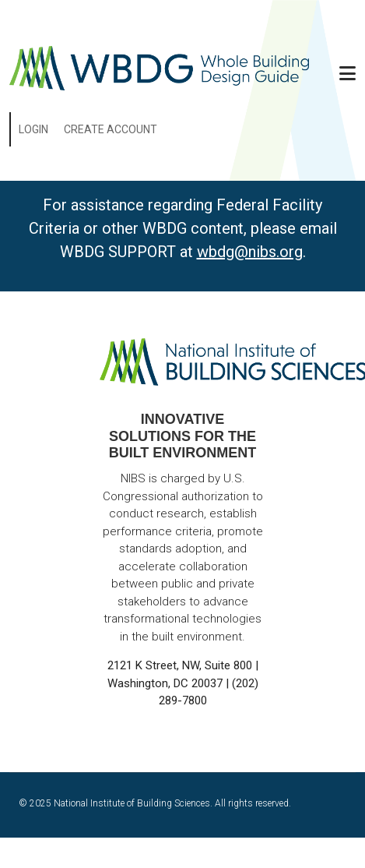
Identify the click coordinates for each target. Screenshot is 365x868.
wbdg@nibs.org (250, 252)
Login (33, 129)
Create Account (111, 129)
